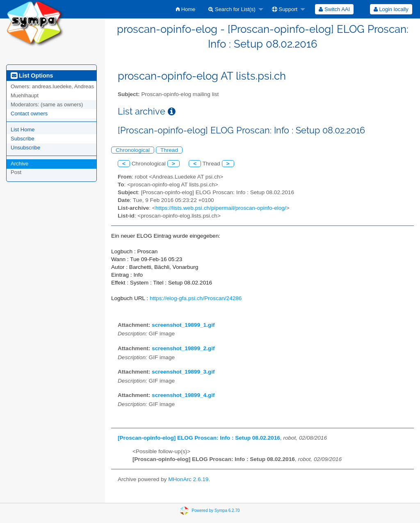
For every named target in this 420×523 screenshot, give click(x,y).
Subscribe (23, 139)
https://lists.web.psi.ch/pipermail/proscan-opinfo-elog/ (221, 208)
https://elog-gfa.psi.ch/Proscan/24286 (196, 298)
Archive (19, 164)
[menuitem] (186, 9)
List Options (32, 76)
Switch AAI (334, 9)
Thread (169, 150)
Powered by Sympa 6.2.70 (216, 510)
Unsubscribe (25, 148)
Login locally (391, 9)
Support (285, 9)
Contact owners (29, 114)
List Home (23, 130)
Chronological (133, 150)
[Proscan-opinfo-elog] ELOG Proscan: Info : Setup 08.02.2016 (199, 438)
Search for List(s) (232, 9)
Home (186, 9)
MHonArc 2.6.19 (188, 479)
